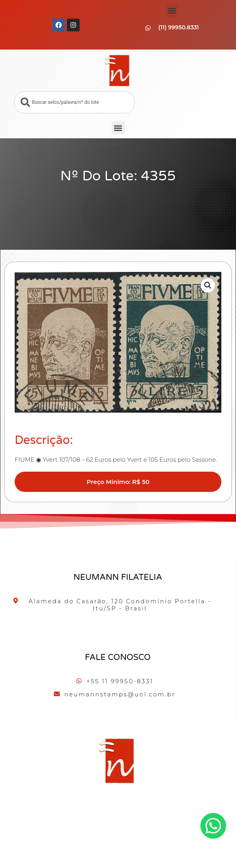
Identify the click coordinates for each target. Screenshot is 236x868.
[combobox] (74, 102)
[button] (172, 11)
